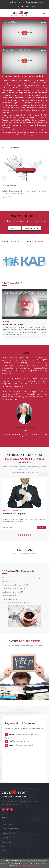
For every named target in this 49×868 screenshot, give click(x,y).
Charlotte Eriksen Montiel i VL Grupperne (17, 603)
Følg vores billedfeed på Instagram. (24, 553)
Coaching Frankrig (9, 186)
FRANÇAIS (31, 7)
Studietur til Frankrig (9, 833)
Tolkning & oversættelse (10, 829)
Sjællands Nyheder (9, 595)
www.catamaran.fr (11, 804)
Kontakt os (15, 228)
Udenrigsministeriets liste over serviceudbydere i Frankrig (22, 578)
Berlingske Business (9, 599)
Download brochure (31, 228)
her (32, 135)
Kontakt (4, 850)
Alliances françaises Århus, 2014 (13, 588)
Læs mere (5, 197)
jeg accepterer (33, 866)
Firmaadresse (6, 842)
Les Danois (6, 581)
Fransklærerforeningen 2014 (12, 592)
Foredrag (5, 838)
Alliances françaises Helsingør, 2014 (15, 585)
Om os (4, 846)
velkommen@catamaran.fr (33, 2)
